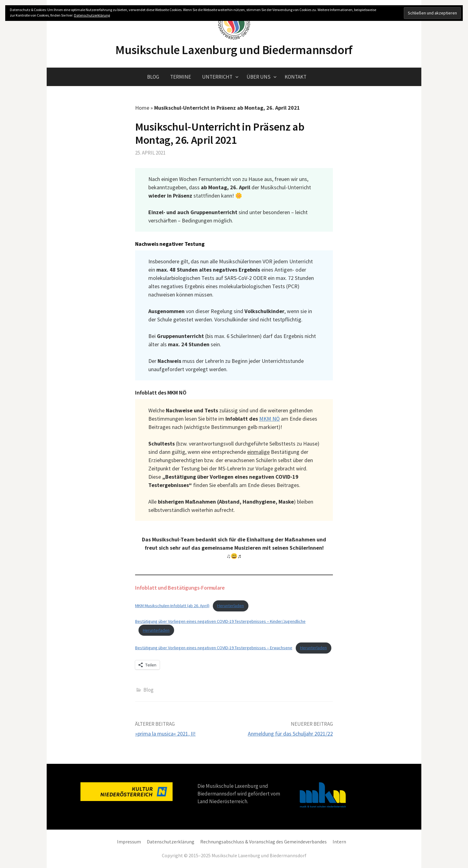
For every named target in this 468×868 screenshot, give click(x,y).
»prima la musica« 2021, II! (165, 734)
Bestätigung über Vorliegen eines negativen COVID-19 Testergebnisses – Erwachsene (214, 648)
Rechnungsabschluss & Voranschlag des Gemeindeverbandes (263, 842)
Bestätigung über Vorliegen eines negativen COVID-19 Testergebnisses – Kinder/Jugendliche (220, 621)
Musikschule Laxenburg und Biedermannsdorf (234, 50)
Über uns (259, 77)
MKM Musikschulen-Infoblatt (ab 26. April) (172, 606)
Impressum (129, 842)
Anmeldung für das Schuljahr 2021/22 (290, 734)
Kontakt (296, 77)
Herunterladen (230, 606)
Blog (153, 77)
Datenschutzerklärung (171, 842)
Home (142, 108)
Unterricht (217, 77)
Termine (181, 77)
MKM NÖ (269, 419)
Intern (339, 842)
